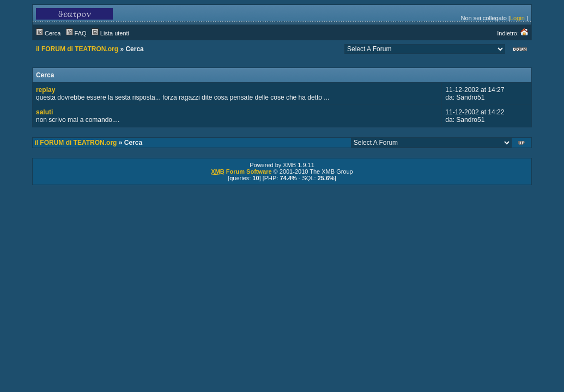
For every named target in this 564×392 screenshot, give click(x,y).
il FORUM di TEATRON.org (77, 49)
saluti (44, 112)
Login (517, 18)
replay (46, 90)
